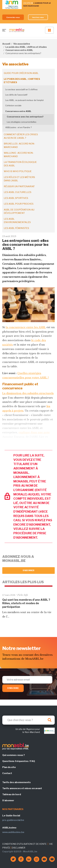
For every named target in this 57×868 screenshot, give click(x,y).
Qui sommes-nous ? (14, 755)
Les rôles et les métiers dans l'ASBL (19, 179)
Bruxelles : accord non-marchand (19, 145)
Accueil (6, 44)
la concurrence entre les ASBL (26, 327)
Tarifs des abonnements (16, 782)
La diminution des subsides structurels (28, 393)
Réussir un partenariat (19, 186)
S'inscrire (13, 688)
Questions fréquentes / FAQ (19, 761)
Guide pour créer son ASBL (21, 73)
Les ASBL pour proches (19, 204)
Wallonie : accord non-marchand (19, 155)
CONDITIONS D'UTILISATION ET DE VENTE (24, 844)
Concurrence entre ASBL (19, 50)
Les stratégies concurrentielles (22, 122)
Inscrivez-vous (38, 17)
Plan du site (9, 767)
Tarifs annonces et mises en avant (22, 788)
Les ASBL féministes (16, 228)
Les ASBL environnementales (17, 221)
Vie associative (22, 44)
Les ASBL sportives (16, 198)
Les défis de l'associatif (16, 95)
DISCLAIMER (18, 848)
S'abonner (28, 570)
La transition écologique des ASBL (20, 164)
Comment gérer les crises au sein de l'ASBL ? (21, 136)
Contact (7, 773)
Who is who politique (18, 171)
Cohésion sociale (13, 105)
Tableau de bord (12, 794)
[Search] (28, 720)
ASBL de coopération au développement (19, 211)
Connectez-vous (13, 17)
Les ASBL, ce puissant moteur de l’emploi (24, 100)
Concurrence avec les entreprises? (25, 117)
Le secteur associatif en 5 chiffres (21, 89)
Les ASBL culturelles (18, 192)
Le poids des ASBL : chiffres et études (26, 47)
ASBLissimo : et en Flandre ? (18, 127)
